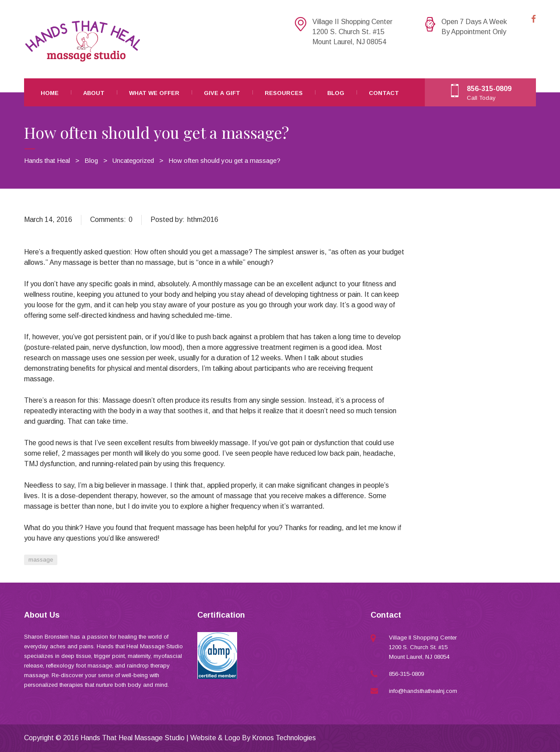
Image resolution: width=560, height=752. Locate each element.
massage (41, 560)
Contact (384, 93)
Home (50, 93)
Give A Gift (222, 93)
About (94, 93)
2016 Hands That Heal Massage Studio (124, 738)
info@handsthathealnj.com (423, 691)
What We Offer (154, 93)
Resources (284, 93)
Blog (336, 93)
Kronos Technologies (284, 738)
